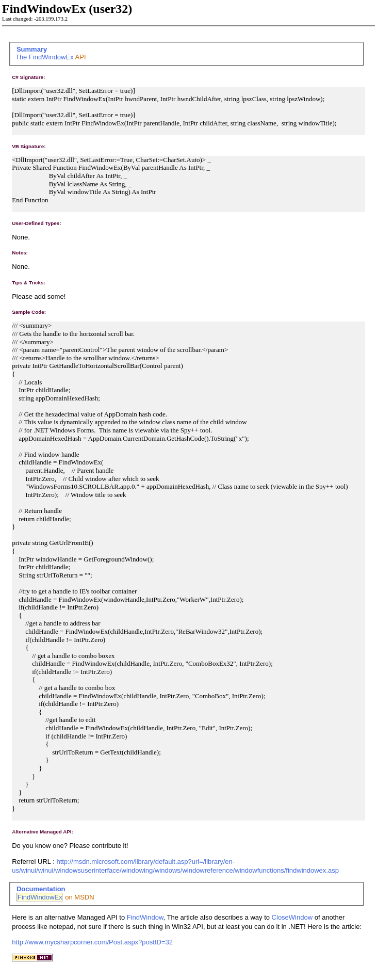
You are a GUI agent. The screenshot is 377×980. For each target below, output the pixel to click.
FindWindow (145, 917)
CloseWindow (292, 917)
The (22, 57)
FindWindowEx (51, 57)
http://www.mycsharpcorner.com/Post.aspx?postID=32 (92, 942)
